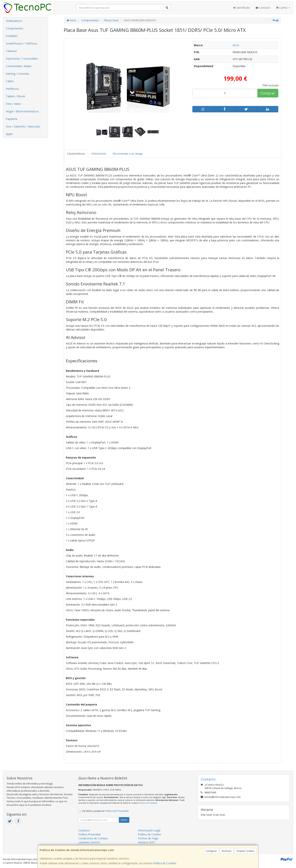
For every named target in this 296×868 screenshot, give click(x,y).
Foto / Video (13, 104)
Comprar (268, 93)
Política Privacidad (89, 834)
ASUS (236, 45)
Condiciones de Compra (93, 838)
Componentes (15, 28)
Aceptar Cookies (245, 851)
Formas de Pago (148, 838)
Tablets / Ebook (15, 96)
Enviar (124, 820)
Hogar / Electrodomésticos (22, 111)
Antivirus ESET (147, 842)
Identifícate (242, 8)
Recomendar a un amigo (128, 154)
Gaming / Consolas (17, 74)
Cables (10, 81)
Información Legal (149, 830)
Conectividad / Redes (19, 66)
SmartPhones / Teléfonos (22, 43)
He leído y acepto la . (106, 811)
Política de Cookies (165, 863)
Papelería (12, 119)
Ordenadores (14, 21)
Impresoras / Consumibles (22, 59)
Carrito (283, 8)
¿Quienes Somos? (89, 842)
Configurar (211, 851)
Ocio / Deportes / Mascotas (23, 126)
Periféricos (12, 89)
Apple (9, 134)
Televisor (11, 51)
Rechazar (227, 851)
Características (76, 154)
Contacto (263, 8)
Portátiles (12, 36)
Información (99, 154)
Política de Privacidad (148, 803)
